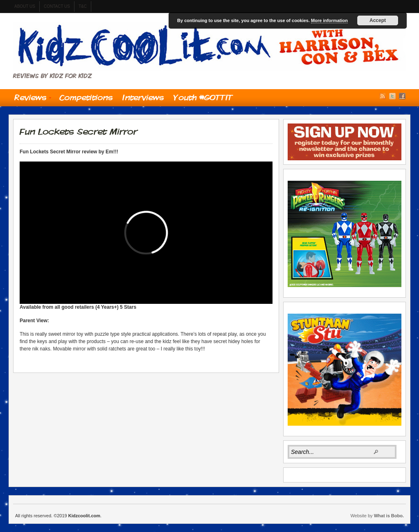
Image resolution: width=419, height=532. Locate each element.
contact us (57, 6)
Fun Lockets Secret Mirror (78, 131)
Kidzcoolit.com (209, 46)
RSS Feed (383, 96)
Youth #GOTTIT (203, 97)
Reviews (30, 99)
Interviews (143, 97)
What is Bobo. (389, 516)
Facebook (402, 96)
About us (25, 6)
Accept (378, 20)
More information (329, 20)
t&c (83, 6)
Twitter (392, 96)
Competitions (86, 97)
